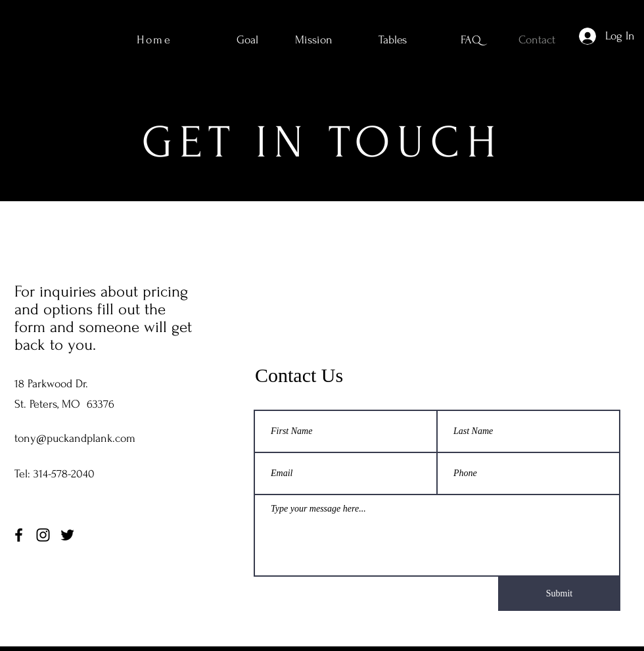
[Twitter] (67, 535)
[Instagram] (43, 535)
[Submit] (559, 594)
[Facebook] (19, 535)
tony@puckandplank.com (75, 438)
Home (154, 40)
